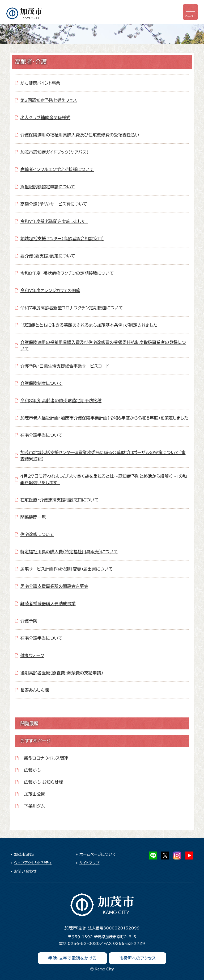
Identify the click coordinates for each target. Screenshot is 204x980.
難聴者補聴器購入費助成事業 (48, 604)
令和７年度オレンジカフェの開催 (50, 290)
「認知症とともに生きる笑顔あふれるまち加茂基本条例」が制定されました (89, 325)
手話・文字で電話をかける (73, 958)
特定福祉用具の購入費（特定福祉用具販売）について (69, 552)
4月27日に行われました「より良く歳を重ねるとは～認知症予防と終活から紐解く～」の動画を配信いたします (104, 479)
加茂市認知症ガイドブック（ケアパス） (54, 152)
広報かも (33, 770)
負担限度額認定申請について (48, 187)
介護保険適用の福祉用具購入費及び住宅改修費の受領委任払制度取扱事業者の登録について (103, 346)
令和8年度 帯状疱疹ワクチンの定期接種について (67, 273)
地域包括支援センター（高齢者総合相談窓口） (62, 239)
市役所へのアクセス (138, 958)
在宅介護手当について (41, 435)
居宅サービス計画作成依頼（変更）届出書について (66, 569)
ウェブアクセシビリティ (33, 863)
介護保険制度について (41, 383)
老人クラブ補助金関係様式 (45, 118)
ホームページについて (98, 854)
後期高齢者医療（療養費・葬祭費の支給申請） (62, 673)
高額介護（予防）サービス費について (54, 204)
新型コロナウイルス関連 (46, 758)
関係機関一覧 (33, 517)
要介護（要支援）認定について (48, 256)
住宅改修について (37, 534)
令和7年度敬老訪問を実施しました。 (54, 221)
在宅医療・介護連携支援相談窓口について (59, 500)
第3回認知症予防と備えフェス (48, 100)
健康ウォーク (32, 655)
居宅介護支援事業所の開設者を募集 (54, 586)
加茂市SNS (24, 854)
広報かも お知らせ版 (44, 782)
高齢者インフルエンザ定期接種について (57, 169)
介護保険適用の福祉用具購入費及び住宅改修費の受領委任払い (80, 135)
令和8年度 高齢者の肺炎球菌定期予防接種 (61, 401)
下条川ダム (35, 806)
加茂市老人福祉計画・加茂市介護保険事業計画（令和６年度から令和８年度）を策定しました (104, 418)
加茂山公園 (35, 794)
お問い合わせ (25, 871)
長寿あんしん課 (34, 690)
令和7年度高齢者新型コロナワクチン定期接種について (71, 308)
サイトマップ (90, 863)
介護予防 (29, 621)
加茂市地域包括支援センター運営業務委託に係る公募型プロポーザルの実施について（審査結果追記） (103, 456)
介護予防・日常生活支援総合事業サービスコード (65, 366)
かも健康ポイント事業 (40, 83)
